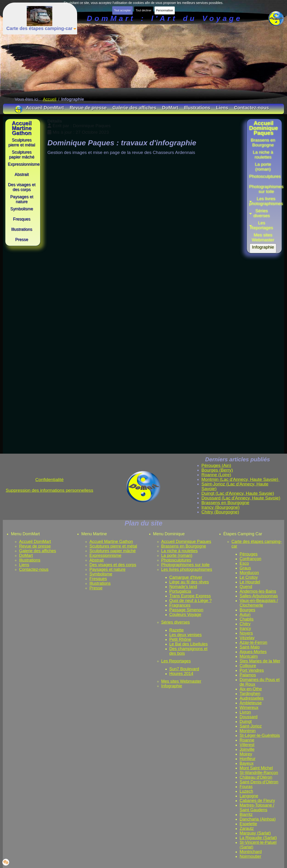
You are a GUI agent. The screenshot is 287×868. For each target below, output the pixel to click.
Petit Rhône (180, 639)
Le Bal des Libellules (189, 644)
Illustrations (30, 560)
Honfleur (247, 759)
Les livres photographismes (187, 569)
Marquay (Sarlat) (255, 833)
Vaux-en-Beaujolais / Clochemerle (259, 603)
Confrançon (250, 559)
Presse (96, 588)
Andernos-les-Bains (258, 591)
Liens (24, 565)
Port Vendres (252, 670)
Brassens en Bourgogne (184, 546)
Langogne (249, 796)
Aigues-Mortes (253, 652)
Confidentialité (49, 480)
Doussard (249, 717)
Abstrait (97, 560)
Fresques (98, 579)
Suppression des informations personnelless (50, 490)
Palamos (248, 675)
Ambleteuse (251, 703)
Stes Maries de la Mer (260, 661)
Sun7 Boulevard (184, 669)
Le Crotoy (249, 577)
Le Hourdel (250, 582)
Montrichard (251, 852)
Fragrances (180, 605)
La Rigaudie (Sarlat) (258, 838)
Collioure (248, 666)
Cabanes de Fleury (257, 801)
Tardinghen (250, 694)
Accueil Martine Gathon (111, 542)
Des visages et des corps (113, 565)
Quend (246, 587)
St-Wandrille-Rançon (259, 773)
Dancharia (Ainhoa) (258, 819)
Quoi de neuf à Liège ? (191, 601)
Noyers (246, 633)
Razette (177, 630)
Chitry (245, 624)
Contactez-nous (34, 569)
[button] (263, 213)
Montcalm (249, 656)
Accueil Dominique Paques (186, 542)
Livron (245, 712)
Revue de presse (35, 546)
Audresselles (252, 698)
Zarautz (247, 828)
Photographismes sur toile (185, 565)
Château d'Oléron (256, 777)
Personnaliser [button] (165, 10)
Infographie (172, 686)
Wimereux (249, 708)
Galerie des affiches (38, 551)
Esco (244, 563)
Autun (245, 615)
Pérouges (249, 554)
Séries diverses (176, 622)
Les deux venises (186, 635)
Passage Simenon (186, 610)
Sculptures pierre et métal (113, 546)
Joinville (247, 749)
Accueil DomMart (35, 542)
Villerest (247, 745)
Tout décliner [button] (144, 10)
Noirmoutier (250, 856)
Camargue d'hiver (186, 577)
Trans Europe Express (190, 596)
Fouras (246, 787)
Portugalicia (180, 591)
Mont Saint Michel (256, 768)
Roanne (247, 740)
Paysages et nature (107, 569)
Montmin (248, 731)
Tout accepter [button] (122, 10)
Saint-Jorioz (251, 726)
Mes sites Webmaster (181, 681)
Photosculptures (176, 560)
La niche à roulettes (180, 551)
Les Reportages (176, 661)
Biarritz (246, 815)
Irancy (245, 629)
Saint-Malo (250, 647)
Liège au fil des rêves (189, 582)
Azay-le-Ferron (253, 642)
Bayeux (247, 763)
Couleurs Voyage (185, 615)
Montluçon (249, 573)
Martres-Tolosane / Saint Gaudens (257, 808)
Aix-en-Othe (251, 689)
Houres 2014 (181, 674)
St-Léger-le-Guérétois (260, 735)
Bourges (247, 610)
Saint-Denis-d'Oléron (259, 782)
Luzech (246, 791)
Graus (245, 568)
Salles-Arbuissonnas (259, 596)
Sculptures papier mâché (113, 551)
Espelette (248, 824)
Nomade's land (183, 587)
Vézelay (247, 638)
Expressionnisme (105, 555)
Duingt (246, 722)
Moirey (246, 754)
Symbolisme (101, 574)
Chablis (247, 619)
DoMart (26, 555)
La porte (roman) (177, 555)
